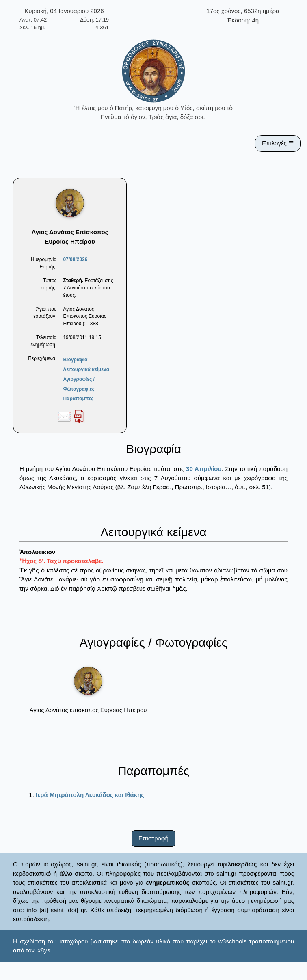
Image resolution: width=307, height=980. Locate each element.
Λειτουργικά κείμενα (86, 369)
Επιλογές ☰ (278, 143)
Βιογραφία (75, 360)
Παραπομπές (78, 399)
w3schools (232, 941)
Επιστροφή (153, 838)
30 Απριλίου (204, 469)
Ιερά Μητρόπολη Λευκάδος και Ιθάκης (90, 795)
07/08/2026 (75, 259)
